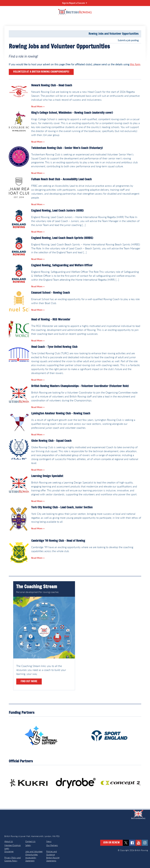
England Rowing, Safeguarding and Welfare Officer (62, 265)
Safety (28, 845)
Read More (37, 106)
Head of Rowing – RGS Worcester (51, 320)
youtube (139, 843)
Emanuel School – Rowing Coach (51, 293)
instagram (145, 843)
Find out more (29, 681)
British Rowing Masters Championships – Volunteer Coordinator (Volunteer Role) (80, 386)
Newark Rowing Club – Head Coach (52, 85)
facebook (132, 843)
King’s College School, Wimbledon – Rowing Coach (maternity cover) (72, 113)
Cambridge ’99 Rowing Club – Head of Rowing (58, 541)
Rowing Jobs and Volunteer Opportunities (114, 34)
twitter (126, 843)
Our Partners (52, 845)
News (49, 841)
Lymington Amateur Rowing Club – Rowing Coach (61, 414)
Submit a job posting (128, 40)
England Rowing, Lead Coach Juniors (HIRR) (57, 211)
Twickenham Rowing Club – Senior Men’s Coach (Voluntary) (67, 148)
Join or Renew (111, 843)
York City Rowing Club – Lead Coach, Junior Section (62, 507)
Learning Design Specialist (47, 476)
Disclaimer (9, 851)
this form (135, 64)
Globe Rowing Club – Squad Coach (51, 441)
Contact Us (30, 841)
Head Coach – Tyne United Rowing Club (54, 347)
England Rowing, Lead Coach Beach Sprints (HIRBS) (62, 238)
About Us (9, 841)
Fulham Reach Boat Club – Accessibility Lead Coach (61, 179)
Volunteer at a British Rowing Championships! (41, 72)
